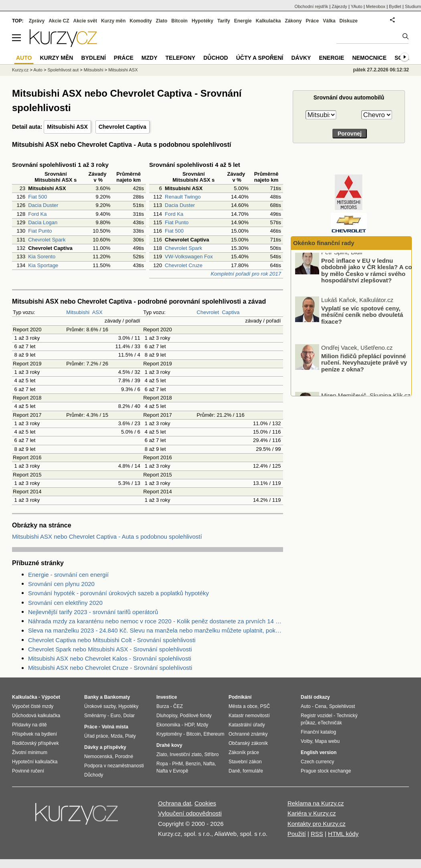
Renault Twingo (183, 197)
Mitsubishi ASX (67, 127)
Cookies (205, 803)
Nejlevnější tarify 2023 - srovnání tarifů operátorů (93, 612)
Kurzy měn (113, 21)
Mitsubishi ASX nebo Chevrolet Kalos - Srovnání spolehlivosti (110, 658)
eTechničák (330, 723)
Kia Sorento (42, 257)
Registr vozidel (317, 716)
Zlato (162, 21)
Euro (115, 716)
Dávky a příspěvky (105, 747)
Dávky (301, 58)
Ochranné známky (248, 734)
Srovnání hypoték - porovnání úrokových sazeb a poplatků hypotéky (118, 593)
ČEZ (178, 706)
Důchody (94, 775)
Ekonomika (168, 725)
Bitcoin (179, 21)
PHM (177, 764)
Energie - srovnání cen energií (68, 575)
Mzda (116, 736)
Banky (91, 697)
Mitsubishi (78, 312)
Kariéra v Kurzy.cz (312, 813)
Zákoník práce (244, 752)
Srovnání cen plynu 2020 (61, 584)
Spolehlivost (342, 706)
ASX (97, 312)
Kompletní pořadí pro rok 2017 (246, 274)
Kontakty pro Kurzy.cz (317, 824)
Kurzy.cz (20, 70)
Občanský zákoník (248, 743)
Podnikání (240, 697)
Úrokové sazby (100, 706)
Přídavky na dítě (29, 725)
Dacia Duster (43, 205)
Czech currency (317, 762)
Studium (413, 6)
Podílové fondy (195, 716)
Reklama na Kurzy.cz (316, 803)
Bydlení (93, 58)
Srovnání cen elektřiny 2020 (65, 603)
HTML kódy (343, 834)
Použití (297, 834)
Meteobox (376, 6)
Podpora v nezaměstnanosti (114, 766)
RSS (317, 834)
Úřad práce (96, 736)
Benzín (193, 764)
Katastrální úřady (247, 725)
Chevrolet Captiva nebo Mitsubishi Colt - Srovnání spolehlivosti (112, 640)
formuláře (253, 771)
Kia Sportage (43, 265)
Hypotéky (202, 21)
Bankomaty (117, 697)
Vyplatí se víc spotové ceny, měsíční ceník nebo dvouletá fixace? (362, 320)
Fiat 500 (37, 197)
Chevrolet (208, 312)
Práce (313, 21)
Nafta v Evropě (172, 771)
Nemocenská (98, 756)
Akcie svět (85, 21)
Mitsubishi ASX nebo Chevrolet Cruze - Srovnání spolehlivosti (110, 668)
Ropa (162, 764)
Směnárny (95, 716)
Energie (243, 21)
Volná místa (115, 727)
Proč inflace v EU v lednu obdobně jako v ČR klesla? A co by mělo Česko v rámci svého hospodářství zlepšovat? (366, 276)
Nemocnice (369, 58)
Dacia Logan (43, 222)
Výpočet (51, 697)
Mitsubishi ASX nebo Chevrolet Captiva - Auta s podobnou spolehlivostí (107, 536)
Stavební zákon (245, 762)
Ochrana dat (175, 803)
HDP (189, 725)
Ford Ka (37, 214)
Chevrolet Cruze (184, 265)
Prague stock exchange (326, 771)
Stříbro (211, 754)
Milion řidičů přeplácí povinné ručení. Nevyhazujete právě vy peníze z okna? (364, 368)
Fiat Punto (40, 231)
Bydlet (395, 6)
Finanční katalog (318, 732)
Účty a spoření (260, 58)
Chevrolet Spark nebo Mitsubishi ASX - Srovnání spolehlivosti (110, 649)
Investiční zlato (185, 754)
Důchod (216, 58)
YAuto (357, 6)
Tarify (224, 21)
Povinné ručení (28, 771)
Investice (167, 697)
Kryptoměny (169, 734)
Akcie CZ (59, 21)
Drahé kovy (169, 745)
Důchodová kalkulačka (36, 716)
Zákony (293, 21)
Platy (131, 736)
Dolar (129, 716)
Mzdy (150, 58)
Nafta (209, 764)
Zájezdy (339, 6)
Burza (163, 706)
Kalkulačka (268, 21)
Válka (329, 21)
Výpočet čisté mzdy (33, 706)
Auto (38, 70)
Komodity (141, 21)
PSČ (265, 706)
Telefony (181, 58)
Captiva (231, 312)
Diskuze (349, 21)
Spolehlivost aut (63, 70)
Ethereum (214, 734)
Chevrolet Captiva (122, 127)
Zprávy (37, 21)
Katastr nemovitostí (249, 716)
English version (319, 752)
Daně (234, 771)
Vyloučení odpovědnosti (190, 813)
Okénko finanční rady (324, 243)
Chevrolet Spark (47, 240)
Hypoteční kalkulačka (35, 762)
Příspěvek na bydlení (34, 734)
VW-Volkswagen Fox (189, 257)
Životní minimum (30, 752)
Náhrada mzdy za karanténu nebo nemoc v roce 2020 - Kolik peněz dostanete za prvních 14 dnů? (156, 621)
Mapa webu (327, 741)
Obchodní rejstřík (312, 6)
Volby (306, 741)
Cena (321, 706)
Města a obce (243, 706)
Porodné (124, 756)
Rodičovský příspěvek (35, 743)
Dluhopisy (167, 716)
